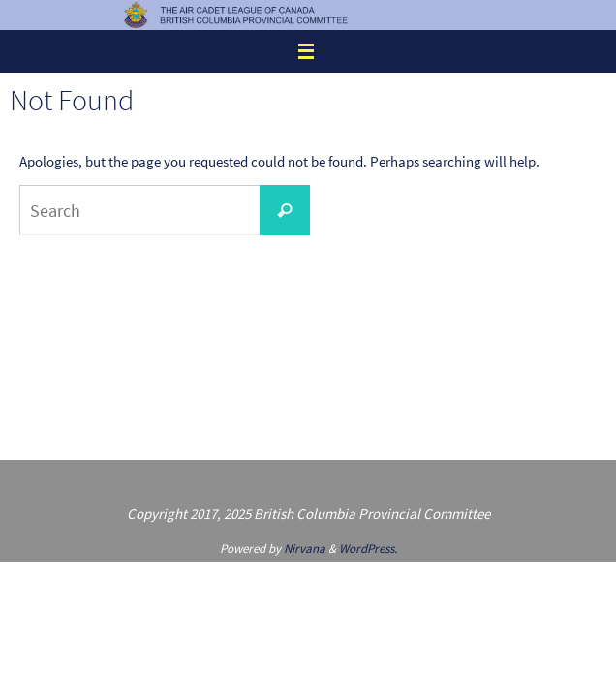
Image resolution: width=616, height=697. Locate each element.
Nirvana (305, 548)
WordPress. (368, 548)
